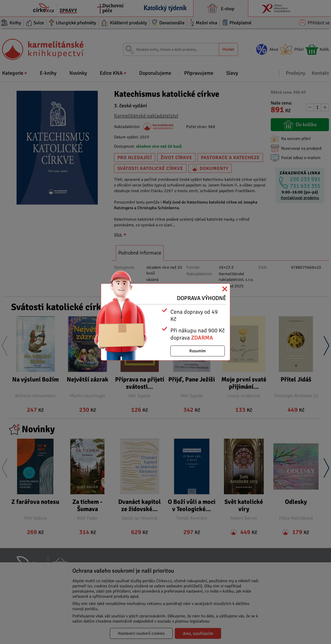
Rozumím (198, 351)
